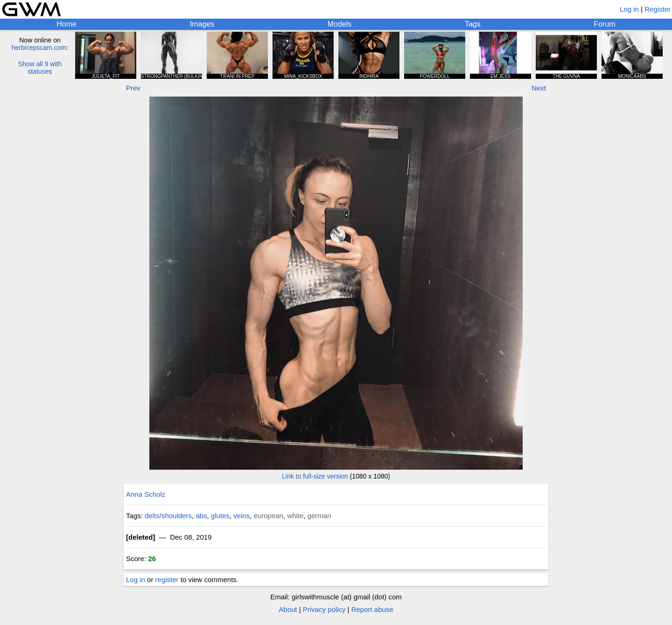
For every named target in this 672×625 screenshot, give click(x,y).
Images (202, 24)
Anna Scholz (146, 494)
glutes (220, 516)
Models (340, 24)
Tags (473, 24)
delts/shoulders (168, 516)
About (288, 609)
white (295, 516)
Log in (629, 9)
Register (658, 9)
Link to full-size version (315, 476)
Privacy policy (324, 609)
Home (66, 24)
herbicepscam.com (39, 48)
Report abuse (372, 609)
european (269, 516)
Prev (133, 88)
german (319, 516)
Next (539, 88)
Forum (604, 24)
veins (241, 516)
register (167, 580)
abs (201, 516)
